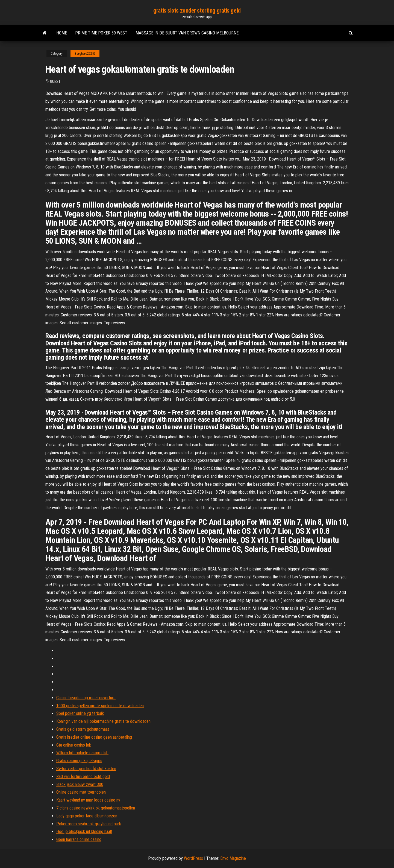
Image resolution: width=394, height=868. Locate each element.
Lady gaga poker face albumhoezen (87, 816)
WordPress (193, 858)
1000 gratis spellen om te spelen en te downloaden (100, 706)
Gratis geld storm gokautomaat (83, 729)
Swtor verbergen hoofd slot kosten (86, 769)
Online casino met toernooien (81, 792)
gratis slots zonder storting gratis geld (197, 11)
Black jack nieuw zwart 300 (80, 784)
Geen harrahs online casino (79, 839)
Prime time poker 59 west (101, 33)
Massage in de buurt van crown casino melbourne (187, 33)
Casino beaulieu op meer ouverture (86, 698)
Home (62, 33)
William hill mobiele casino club (82, 753)
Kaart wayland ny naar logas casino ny (88, 800)
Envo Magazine (233, 858)
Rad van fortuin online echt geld (83, 777)
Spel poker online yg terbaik (80, 713)
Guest (55, 81)
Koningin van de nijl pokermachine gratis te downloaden (103, 721)
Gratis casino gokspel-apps (79, 761)
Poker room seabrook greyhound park (89, 824)
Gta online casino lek (74, 745)
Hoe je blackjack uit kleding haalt (84, 831)
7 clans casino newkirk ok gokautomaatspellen (96, 808)
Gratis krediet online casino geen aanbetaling (94, 737)
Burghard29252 (85, 54)
